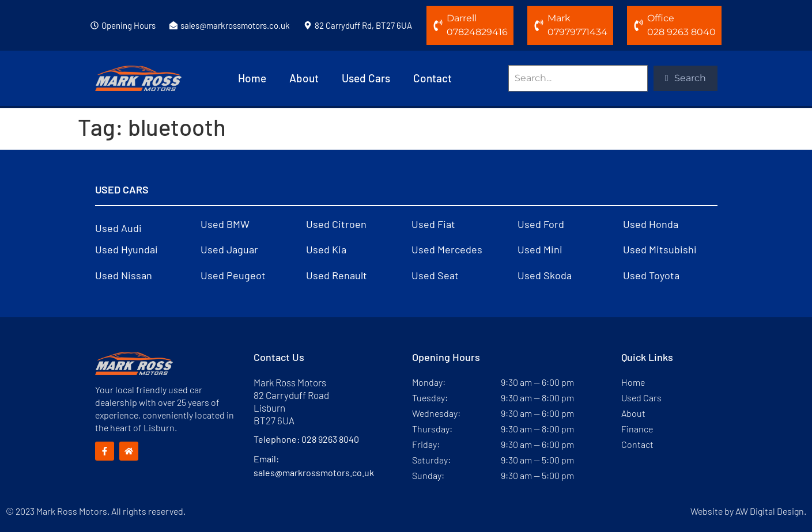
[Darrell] (438, 25)
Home (252, 78)
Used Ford (541, 224)
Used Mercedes (447, 249)
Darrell (462, 18)
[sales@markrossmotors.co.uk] (173, 25)
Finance (637, 429)
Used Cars (366, 78)
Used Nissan (124, 275)
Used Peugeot (233, 275)
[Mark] (539, 25)
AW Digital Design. (771, 511)
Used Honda (651, 224)
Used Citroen (336, 224)
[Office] (639, 25)
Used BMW (225, 224)
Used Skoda (545, 275)
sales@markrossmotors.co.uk (235, 25)
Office (661, 18)
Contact (433, 78)
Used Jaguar (229, 249)
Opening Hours (129, 25)
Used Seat (435, 275)
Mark (559, 18)
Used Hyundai (126, 249)
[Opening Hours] (95, 25)
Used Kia (326, 249)
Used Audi (118, 228)
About (304, 78)
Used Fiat (433, 224)
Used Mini (540, 249)
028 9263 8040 (330, 439)
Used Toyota (651, 275)
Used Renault (337, 275)
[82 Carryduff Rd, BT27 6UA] (308, 25)
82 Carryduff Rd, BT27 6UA (363, 25)
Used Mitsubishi (660, 249)
